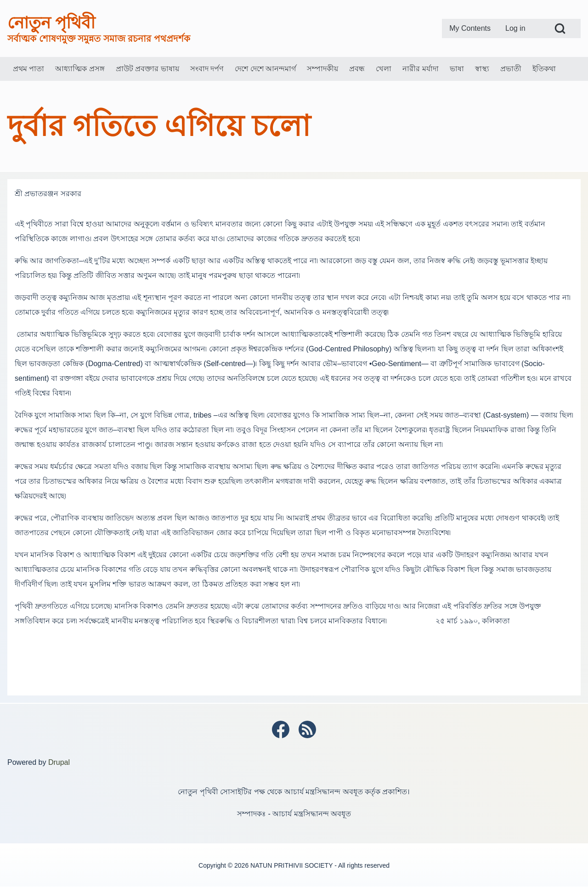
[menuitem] (470, 28)
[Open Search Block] (560, 28)
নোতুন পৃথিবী (51, 23)
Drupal (59, 762)
